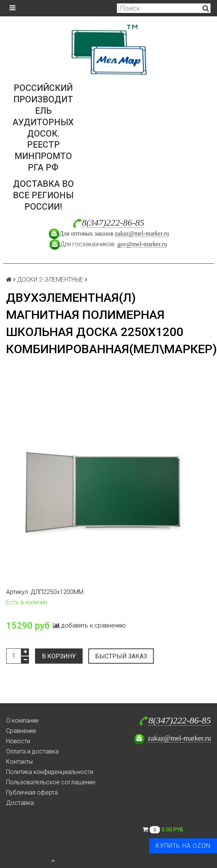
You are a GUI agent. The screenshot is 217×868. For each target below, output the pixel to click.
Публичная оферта (32, 792)
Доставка (20, 803)
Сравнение (21, 731)
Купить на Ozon (183, 846)
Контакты (19, 762)
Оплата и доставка (32, 751)
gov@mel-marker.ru (142, 244)
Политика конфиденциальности (50, 772)
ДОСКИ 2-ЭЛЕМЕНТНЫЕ (50, 280)
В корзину (59, 656)
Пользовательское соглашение (51, 782)
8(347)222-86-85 (113, 223)
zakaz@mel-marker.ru (142, 233)
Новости (18, 741)
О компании (22, 721)
